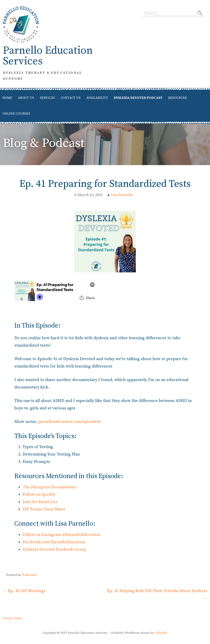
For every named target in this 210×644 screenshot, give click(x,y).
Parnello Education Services (48, 56)
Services (47, 98)
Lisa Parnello (122, 195)
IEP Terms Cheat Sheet (44, 509)
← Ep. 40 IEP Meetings (24, 591)
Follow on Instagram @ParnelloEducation (61, 535)
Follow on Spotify (39, 495)
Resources (177, 98)
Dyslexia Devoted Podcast (138, 98)
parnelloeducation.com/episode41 (69, 422)
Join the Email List (40, 502)
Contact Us (71, 98)
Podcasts (29, 575)
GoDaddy (161, 633)
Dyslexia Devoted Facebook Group (54, 550)
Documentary (50, 487)
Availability (97, 98)
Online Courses (16, 114)
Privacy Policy (13, 618)
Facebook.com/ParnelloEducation (54, 542)
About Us (26, 98)
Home (7, 98)
